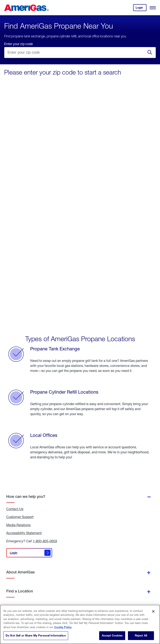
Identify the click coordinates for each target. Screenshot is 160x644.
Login (141, 8)
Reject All (141, 635)
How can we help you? (26, 496)
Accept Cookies (112, 635)
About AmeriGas (20, 572)
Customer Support (20, 517)
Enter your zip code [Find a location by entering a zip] (19, 44)
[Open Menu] (153, 8)
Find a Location (20, 591)
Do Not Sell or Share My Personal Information (36, 635)
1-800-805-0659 (45, 541)
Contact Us (15, 509)
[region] (80, 624)
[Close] (153, 611)
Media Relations (18, 525)
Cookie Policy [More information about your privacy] (63, 627)
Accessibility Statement (24, 533)
